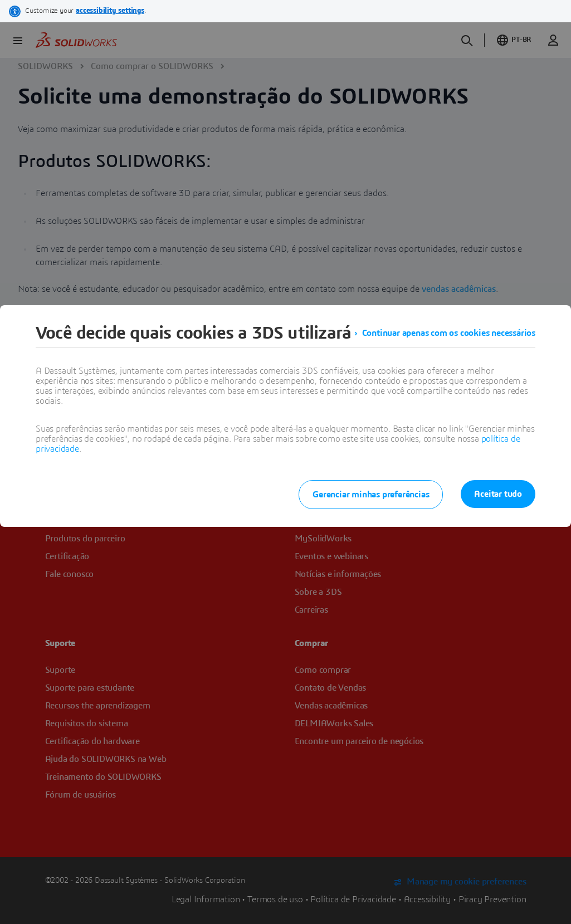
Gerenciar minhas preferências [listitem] (371, 495)
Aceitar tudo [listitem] (498, 494)
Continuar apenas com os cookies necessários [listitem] (449, 333)
